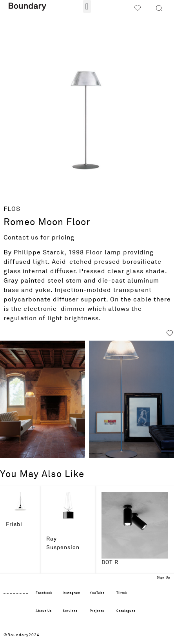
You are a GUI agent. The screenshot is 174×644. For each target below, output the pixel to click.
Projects (97, 611)
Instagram (72, 593)
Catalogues (126, 611)
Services (70, 611)
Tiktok (122, 593)
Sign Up (164, 578)
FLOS (12, 209)
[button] (87, 6)
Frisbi (14, 524)
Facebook (44, 593)
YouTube (97, 593)
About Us (44, 611)
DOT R (110, 562)
